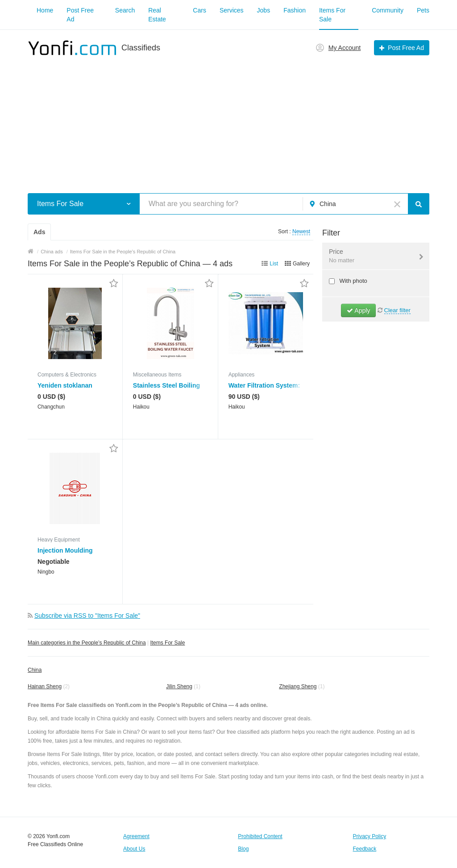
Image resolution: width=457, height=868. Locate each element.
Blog (243, 849)
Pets (423, 10)
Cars (199, 10)
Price (370, 256)
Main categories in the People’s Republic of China (87, 643)
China (35, 670)
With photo (353, 281)
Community (388, 10)
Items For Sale (167, 643)
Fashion (295, 10)
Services (232, 10)
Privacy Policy (370, 836)
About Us (134, 849)
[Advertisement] (228, 120)
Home (45, 10)
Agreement (136, 836)
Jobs (264, 10)
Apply (358, 310)
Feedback (365, 849)
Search (125, 10)
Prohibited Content (260, 836)
